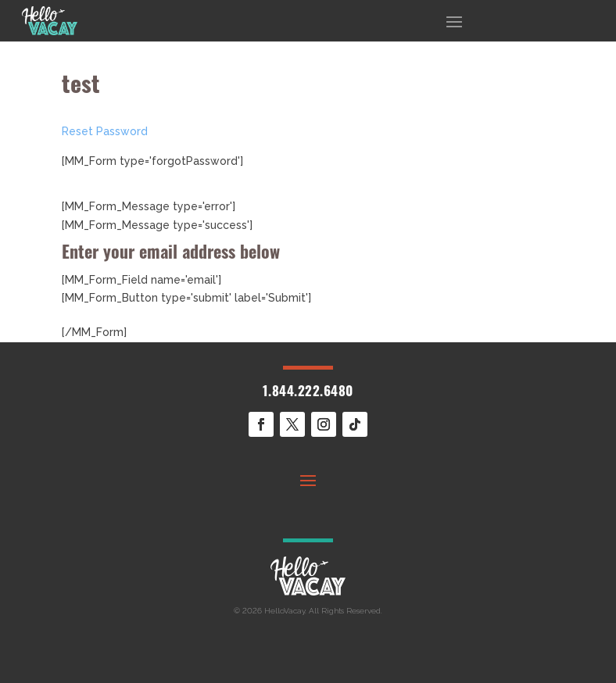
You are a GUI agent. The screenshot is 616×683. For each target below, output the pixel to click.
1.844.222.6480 (308, 393)
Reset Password (105, 131)
